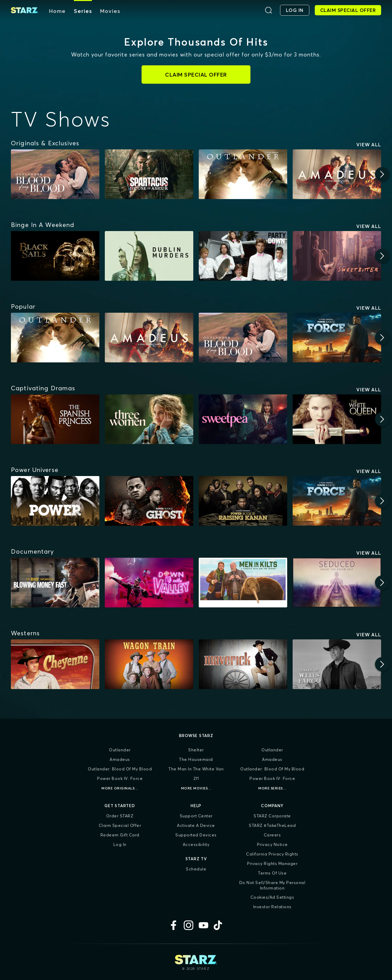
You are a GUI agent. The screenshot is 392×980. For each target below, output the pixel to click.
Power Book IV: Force (120, 778)
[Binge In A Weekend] (43, 225)
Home (57, 11)
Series (83, 11)
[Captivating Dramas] (43, 388)
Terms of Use (272, 873)
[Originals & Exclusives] (45, 143)
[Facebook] (174, 925)
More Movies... (196, 788)
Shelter (196, 750)
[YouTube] (203, 925)
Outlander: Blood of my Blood (120, 769)
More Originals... (120, 788)
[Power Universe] (35, 470)
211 (196, 778)
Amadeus (120, 759)
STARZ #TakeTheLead (272, 825)
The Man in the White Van (196, 769)
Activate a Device (196, 825)
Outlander (120, 750)
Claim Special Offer (120, 825)
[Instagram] (189, 925)
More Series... (272, 788)
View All (369, 145)
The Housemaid (196, 759)
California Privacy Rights (272, 854)
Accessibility (196, 844)
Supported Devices (196, 835)
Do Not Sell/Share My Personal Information (272, 885)
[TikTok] (218, 925)
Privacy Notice (272, 844)
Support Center (196, 816)
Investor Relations (272, 907)
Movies (110, 11)
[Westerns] (25, 633)
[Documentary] (32, 552)
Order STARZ (120, 816)
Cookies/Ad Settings (272, 897)
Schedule (196, 869)
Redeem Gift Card (120, 835)
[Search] (268, 10)
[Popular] (23, 307)
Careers (272, 835)
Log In (120, 844)
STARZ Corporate (272, 816)
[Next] (382, 174)
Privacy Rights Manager (272, 863)
